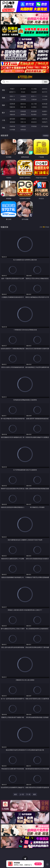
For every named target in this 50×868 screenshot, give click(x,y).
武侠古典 (45, 119)
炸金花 (23, 92)
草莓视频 (34, 126)
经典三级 (23, 107)
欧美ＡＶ (34, 96)
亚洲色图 (23, 111)
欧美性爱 (45, 104)
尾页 (35, 794)
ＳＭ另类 (45, 99)
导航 (3, 128)
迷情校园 (12, 122)
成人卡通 (34, 104)
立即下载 (38, 864)
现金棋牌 (34, 92)
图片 (3, 113)
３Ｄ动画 (45, 96)
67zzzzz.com (25, 77)
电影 (3, 105)
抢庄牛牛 (45, 92)
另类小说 (23, 122)
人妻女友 (34, 119)
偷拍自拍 (23, 104)
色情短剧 (23, 130)
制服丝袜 (12, 107)
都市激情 (12, 119)
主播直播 (34, 99)
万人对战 (34, 89)
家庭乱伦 (23, 119)
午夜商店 (23, 126)
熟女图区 (34, 114)
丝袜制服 (23, 99)
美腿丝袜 (12, 114)
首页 (15, 794)
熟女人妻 (12, 99)
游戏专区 (45, 89)
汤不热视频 (45, 126)
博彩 (3, 90)
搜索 (46, 82)
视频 (3, 98)
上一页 (22, 794)
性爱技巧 (45, 122)
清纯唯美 (23, 114)
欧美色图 (34, 111)
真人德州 (23, 89)
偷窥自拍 (12, 111)
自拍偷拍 (23, 96)
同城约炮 (12, 126)
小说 (3, 120)
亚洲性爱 (12, 104)
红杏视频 (12, 130)
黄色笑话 (34, 122)
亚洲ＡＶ (12, 96)
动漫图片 (45, 111)
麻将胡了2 (12, 92)
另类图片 (45, 114)
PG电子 (12, 89)
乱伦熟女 (34, 107)
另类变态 (45, 107)
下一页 (28, 794)
